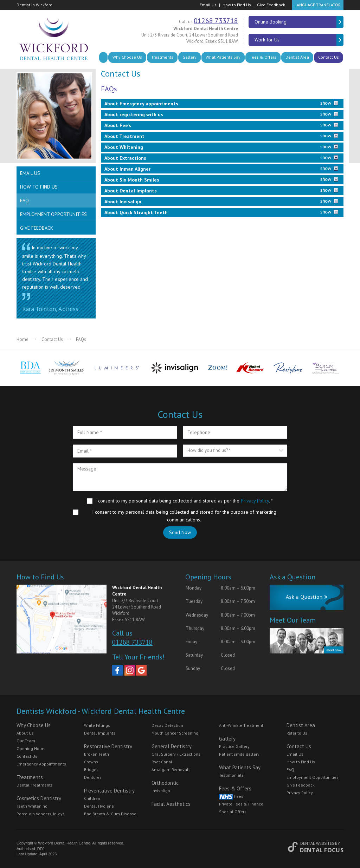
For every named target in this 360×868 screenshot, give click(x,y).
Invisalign (161, 791)
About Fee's (118, 125)
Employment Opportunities (53, 214)
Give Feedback (271, 5)
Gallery (189, 57)
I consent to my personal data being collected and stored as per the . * (184, 501)
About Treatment (124, 136)
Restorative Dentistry (108, 746)
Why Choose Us (127, 57)
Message (180, 477)
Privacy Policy (255, 501)
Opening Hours (31, 748)
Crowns (91, 762)
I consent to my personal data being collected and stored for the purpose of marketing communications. (184, 516)
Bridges (91, 770)
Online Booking (299, 22)
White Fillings (97, 725)
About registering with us (134, 114)
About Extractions (125, 158)
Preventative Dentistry (109, 791)
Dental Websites (317, 843)
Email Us (208, 5)
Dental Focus (322, 850)
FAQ (24, 200)
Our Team (26, 741)
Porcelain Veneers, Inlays (41, 814)
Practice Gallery (234, 746)
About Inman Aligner (127, 169)
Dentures (93, 777)
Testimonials (231, 775)
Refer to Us (297, 733)
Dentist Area (297, 57)
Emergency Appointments (41, 764)
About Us (25, 733)
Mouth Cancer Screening (175, 733)
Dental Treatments (35, 785)
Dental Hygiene (99, 806)
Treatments (162, 57)
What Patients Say (223, 57)
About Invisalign (123, 202)
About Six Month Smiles (132, 180)
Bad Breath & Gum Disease (110, 814)
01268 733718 (216, 21)
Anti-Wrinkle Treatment (241, 725)
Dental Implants (100, 733)
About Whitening (124, 147)
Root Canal (162, 762)
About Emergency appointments (141, 104)
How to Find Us (237, 5)
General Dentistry (172, 746)
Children (92, 798)
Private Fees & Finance (241, 804)
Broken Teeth (97, 754)
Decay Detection (167, 725)
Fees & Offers (263, 57)
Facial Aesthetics (171, 804)
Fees (231, 796)
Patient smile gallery (239, 754)
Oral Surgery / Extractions (176, 754)
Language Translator (318, 5)
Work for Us (299, 40)
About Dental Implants (131, 191)
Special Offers (233, 812)
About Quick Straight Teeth (136, 212)
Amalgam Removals (171, 770)
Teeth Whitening (32, 806)
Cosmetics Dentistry (39, 798)
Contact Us (329, 57)
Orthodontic (165, 783)
